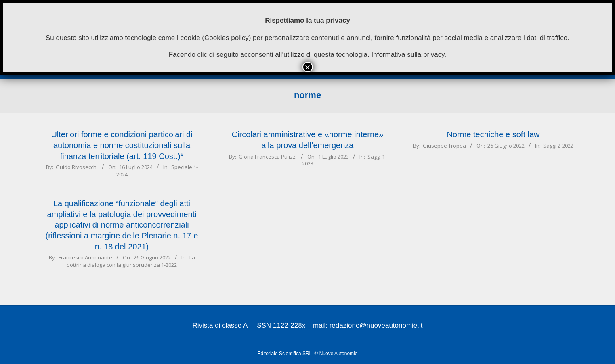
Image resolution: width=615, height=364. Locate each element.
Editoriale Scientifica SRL (285, 354)
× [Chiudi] (307, 67)
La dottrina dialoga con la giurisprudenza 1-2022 (131, 261)
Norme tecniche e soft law (493, 134)
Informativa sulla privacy (408, 55)
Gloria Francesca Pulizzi (268, 157)
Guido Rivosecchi (77, 167)
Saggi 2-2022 (558, 146)
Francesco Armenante (85, 257)
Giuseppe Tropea (444, 146)
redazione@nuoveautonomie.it (376, 325)
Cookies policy (227, 38)
